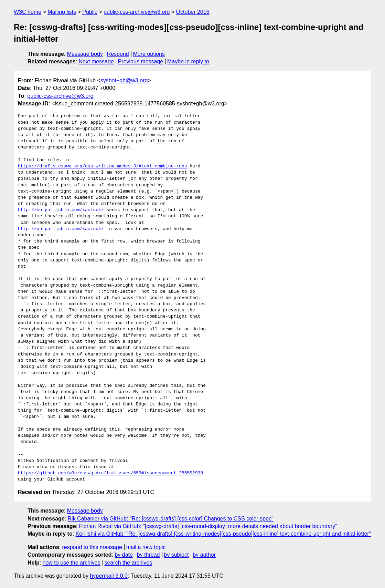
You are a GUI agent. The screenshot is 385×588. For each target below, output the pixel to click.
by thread (148, 555)
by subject (176, 555)
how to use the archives (72, 563)
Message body (85, 54)
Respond (118, 54)
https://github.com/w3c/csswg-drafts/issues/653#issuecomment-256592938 (110, 473)
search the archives (129, 563)
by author (204, 555)
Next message (96, 61)
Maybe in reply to (188, 61)
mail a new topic (146, 547)
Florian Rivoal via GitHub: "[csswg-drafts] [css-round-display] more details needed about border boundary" (208, 526)
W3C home (28, 12)
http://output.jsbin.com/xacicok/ (61, 210)
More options (149, 54)
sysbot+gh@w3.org (124, 80)
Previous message (141, 61)
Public (90, 12)
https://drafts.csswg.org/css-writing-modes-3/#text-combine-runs (102, 166)
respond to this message (92, 547)
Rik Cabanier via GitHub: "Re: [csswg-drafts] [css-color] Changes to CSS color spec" (171, 519)
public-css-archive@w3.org (137, 12)
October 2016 (193, 12)
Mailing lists (62, 12)
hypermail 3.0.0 (109, 576)
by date (124, 555)
